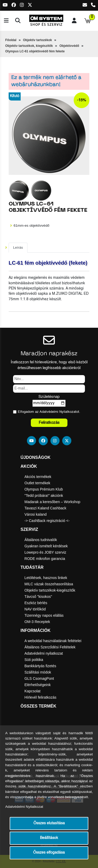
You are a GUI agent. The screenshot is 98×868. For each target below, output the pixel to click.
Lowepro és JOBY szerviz (45, 552)
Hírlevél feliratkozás (41, 697)
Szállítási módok (38, 672)
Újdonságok (36, 457)
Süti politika (34, 660)
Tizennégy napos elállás (44, 615)
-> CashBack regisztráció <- (47, 521)
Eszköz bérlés (36, 603)
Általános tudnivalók (41, 540)
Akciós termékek (38, 477)
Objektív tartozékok (38, 40)
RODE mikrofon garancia (45, 559)
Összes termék (39, 706)
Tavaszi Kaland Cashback (45, 508)
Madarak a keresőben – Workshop (53, 502)
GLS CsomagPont (39, 678)
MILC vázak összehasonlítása (49, 584)
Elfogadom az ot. (49, 412)
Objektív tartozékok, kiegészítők (29, 46)
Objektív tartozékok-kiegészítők (50, 590)
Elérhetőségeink (38, 685)
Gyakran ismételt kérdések (46, 546)
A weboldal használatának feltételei (53, 641)
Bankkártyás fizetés (40, 666)
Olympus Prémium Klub (44, 489)
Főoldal (11, 40)
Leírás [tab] (18, 247)
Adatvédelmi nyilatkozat (44, 653)
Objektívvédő (69, 46)
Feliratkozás (49, 423)
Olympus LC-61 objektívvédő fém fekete (35, 51)
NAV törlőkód (35, 609)
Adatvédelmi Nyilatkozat (58, 412)
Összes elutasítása (49, 823)
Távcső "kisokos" (38, 597)
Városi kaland (36, 514)
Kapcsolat (33, 691)
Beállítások (49, 838)
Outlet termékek (38, 483)
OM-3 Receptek (37, 622)
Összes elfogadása (49, 853)
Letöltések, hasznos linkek (46, 578)
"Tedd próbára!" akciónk (44, 496)
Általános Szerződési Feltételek (50, 647)
